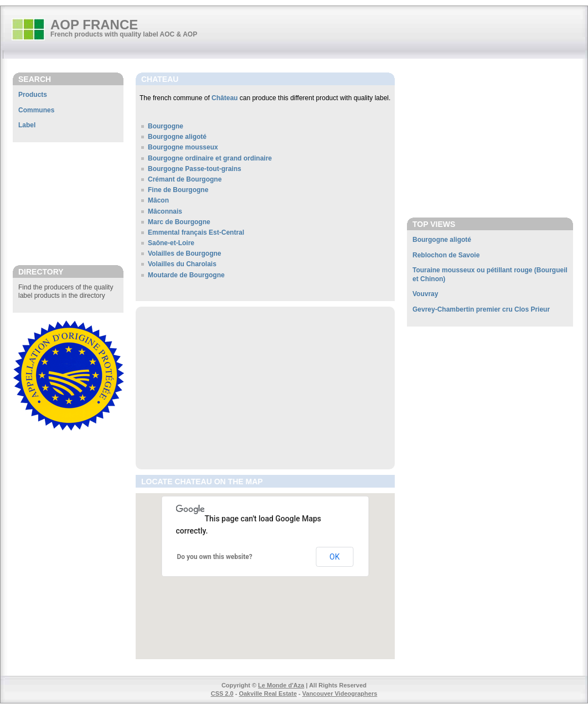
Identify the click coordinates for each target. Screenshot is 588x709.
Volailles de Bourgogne (184, 253)
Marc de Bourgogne (179, 222)
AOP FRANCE (94, 25)
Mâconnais (165, 211)
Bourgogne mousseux (183, 147)
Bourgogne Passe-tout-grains (195, 169)
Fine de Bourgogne (178, 190)
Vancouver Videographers (340, 694)
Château (225, 98)
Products (33, 95)
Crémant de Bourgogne (185, 179)
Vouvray (425, 294)
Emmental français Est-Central (196, 232)
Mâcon (158, 200)
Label (27, 125)
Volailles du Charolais (182, 264)
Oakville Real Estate (268, 694)
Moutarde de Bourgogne (186, 275)
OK (334, 557)
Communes (36, 110)
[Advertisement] (68, 203)
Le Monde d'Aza (281, 685)
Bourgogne (166, 126)
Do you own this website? (215, 557)
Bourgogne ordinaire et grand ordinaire (210, 158)
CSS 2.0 (222, 694)
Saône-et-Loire (171, 243)
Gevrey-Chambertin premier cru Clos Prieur (481, 309)
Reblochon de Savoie (446, 255)
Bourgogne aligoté (177, 137)
